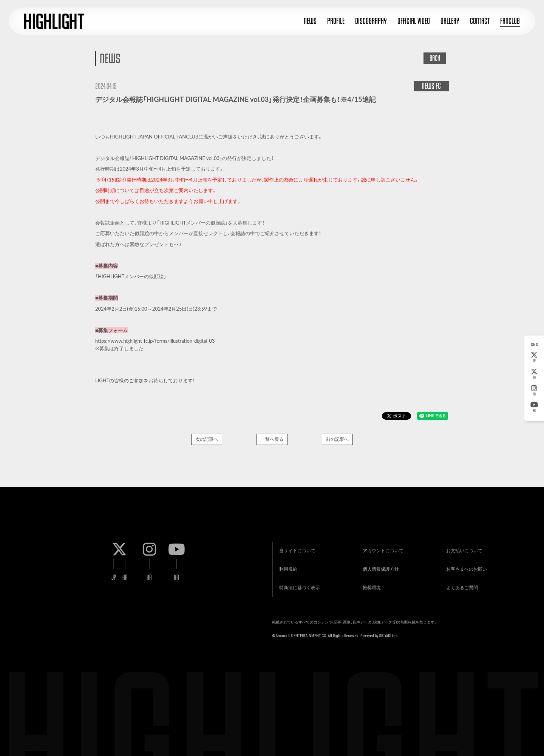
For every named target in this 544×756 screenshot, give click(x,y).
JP (534, 357)
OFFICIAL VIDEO (414, 21)
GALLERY (450, 21)
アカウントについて (382, 546)
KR (534, 374)
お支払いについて (464, 546)
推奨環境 (371, 584)
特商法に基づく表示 (298, 584)
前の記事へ (337, 439)
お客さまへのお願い (466, 565)
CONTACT (480, 21)
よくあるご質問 (461, 584)
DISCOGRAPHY (371, 21)
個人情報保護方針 (380, 565)
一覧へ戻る (272, 439)
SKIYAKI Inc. (389, 633)
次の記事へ (207, 439)
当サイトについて (296, 546)
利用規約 (287, 565)
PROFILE (336, 21)
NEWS (310, 21)
